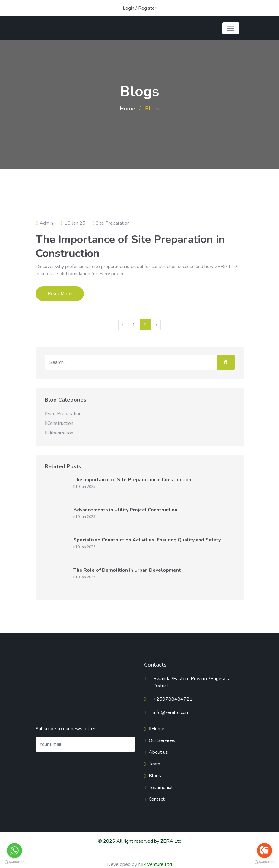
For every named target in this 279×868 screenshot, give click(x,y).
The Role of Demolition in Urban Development (127, 570)
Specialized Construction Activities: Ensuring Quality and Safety (147, 540)
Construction (59, 423)
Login (128, 8)
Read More (60, 294)
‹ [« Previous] (123, 325)
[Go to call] (265, 851)
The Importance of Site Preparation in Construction (130, 246)
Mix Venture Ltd (155, 864)
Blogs (155, 776)
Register (147, 8)
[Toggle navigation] (231, 28)
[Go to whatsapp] (14, 851)
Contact (157, 799)
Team (154, 764)
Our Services (162, 740)
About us (158, 752)
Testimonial (161, 788)
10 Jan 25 (73, 223)
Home (127, 109)
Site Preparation (113, 223)
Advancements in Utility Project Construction (125, 510)
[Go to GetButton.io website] (14, 862)
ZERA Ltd (171, 841)
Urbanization (59, 433)
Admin (44, 223)
